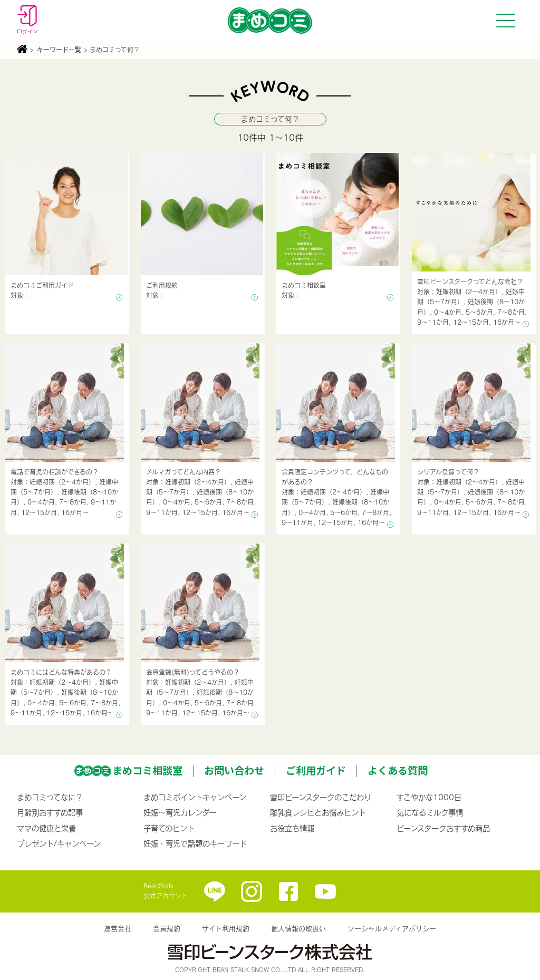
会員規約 (167, 928)
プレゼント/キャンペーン (59, 843)
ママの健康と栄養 (46, 828)
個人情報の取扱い (298, 928)
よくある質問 (398, 770)
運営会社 (118, 928)
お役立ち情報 (292, 828)
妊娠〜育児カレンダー (180, 812)
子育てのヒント (169, 828)
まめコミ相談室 (147, 770)
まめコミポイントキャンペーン (195, 797)
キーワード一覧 (59, 50)
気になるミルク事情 (430, 812)
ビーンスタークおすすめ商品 (443, 828)
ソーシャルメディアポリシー (392, 928)
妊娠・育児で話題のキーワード (195, 843)
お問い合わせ (234, 770)
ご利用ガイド (316, 770)
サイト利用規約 (226, 928)
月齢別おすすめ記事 (50, 812)
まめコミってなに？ (50, 797)
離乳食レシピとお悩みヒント (318, 812)
